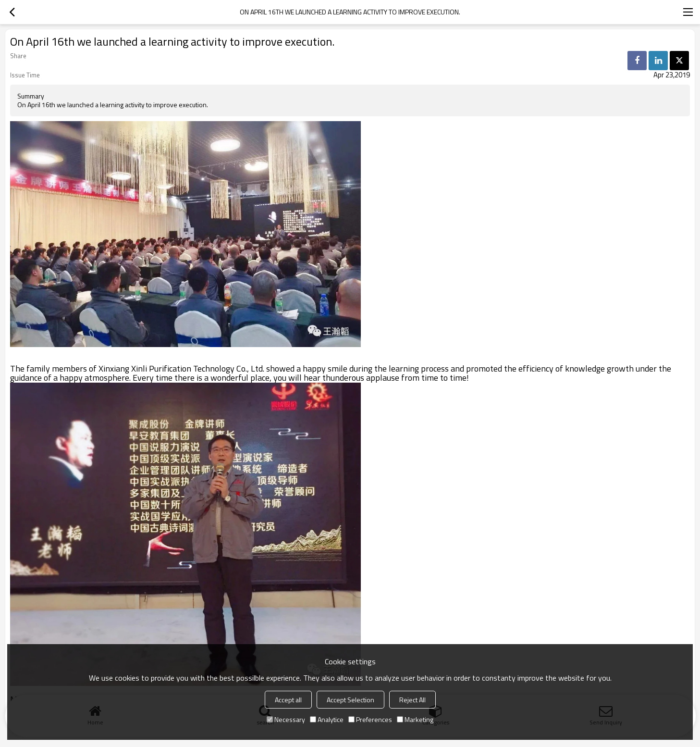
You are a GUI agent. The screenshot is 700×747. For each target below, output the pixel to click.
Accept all (288, 700)
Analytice (327, 719)
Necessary (286, 719)
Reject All (412, 700)
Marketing (415, 719)
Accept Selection (350, 700)
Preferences (370, 719)
